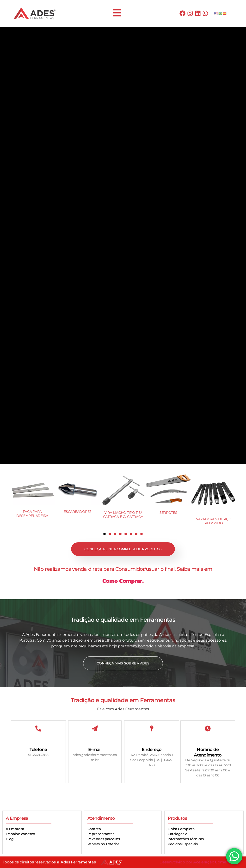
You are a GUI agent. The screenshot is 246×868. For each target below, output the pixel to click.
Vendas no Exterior (103, 844)
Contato (94, 829)
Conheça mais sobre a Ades (123, 663)
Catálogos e (177, 834)
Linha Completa (181, 829)
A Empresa (15, 829)
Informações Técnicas (186, 839)
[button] (105, 534)
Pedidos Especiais (183, 844)
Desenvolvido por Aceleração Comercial (197, 862)
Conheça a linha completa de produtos (123, 549)
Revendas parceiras (104, 839)
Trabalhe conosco (20, 834)
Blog (10, 839)
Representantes (101, 834)
